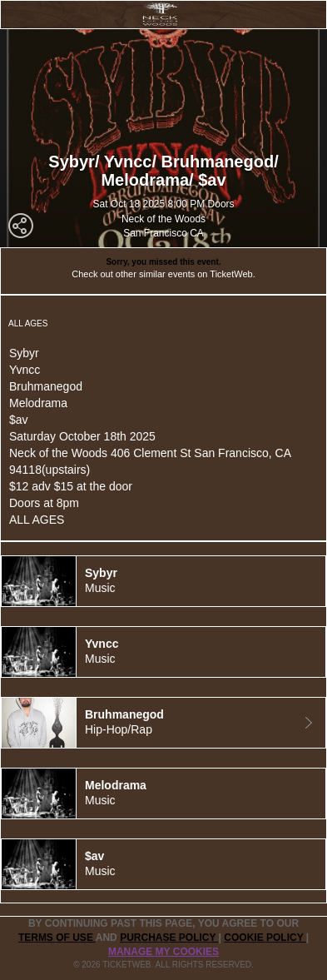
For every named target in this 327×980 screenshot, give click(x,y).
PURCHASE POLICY (169, 938)
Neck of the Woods (163, 219)
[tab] (163, 581)
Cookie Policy (265, 938)
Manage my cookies (163, 952)
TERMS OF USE (57, 938)
